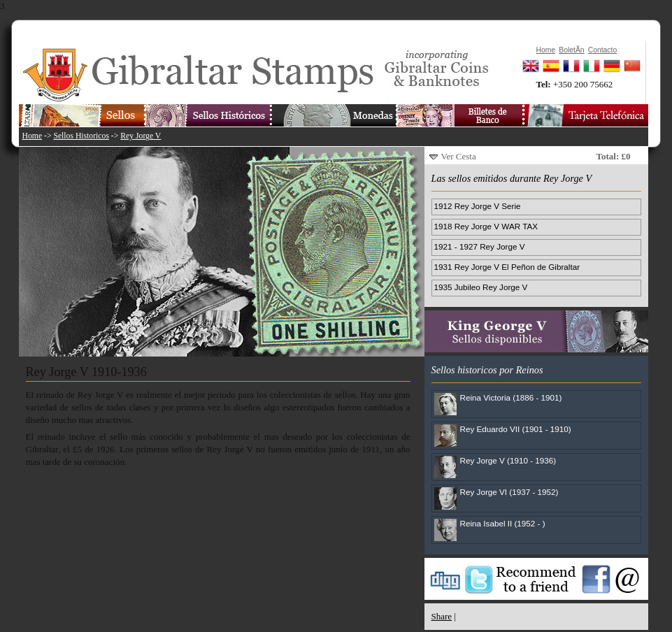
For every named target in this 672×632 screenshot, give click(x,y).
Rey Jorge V (141, 136)
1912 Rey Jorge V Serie (478, 206)
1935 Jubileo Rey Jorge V (481, 287)
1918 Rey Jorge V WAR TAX (486, 226)
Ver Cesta (459, 156)
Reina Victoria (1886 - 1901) (511, 397)
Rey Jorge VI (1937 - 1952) (509, 492)
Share (442, 616)
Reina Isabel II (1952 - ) (503, 523)
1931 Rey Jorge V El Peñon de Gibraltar (507, 267)
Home (33, 136)
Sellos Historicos (81, 136)
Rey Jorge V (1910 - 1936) (508, 460)
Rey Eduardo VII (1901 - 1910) (516, 429)
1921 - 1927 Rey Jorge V (480, 246)
